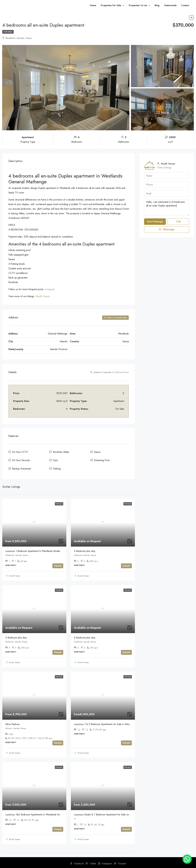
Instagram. (50, 289)
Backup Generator (22, 467)
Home (93, 5)
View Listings (164, 168)
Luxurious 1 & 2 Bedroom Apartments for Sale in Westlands (105, 722)
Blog (157, 5)
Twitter (91, 861)
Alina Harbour (13, 722)
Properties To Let (138, 5)
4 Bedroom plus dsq (85, 549)
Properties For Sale (111, 5)
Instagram (105, 861)
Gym (55, 459)
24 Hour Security (21, 459)
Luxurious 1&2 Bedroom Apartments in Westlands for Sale (35, 812)
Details (58, 564)
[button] (187, 859)
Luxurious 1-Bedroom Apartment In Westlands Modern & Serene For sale (43, 549)
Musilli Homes (43, 296)
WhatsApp (167, 229)
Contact (185, 5)
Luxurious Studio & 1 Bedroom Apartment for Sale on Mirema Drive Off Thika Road (117, 812)
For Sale (8, 32)
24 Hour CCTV (20, 452)
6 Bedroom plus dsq (85, 635)
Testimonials (170, 5)
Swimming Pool (102, 459)
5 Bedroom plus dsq (16, 635)
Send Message (155, 222)
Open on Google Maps (115, 318)
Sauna (97, 452)
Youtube (120, 861)
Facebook (77, 861)
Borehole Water (61, 452)
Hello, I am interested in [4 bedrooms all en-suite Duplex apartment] (167, 208)
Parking (57, 467)
